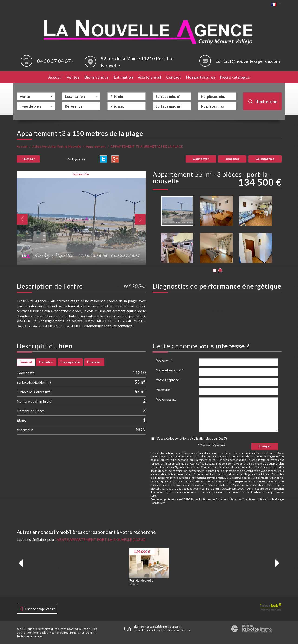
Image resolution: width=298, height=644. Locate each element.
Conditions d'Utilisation (256, 499)
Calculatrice (265, 159)
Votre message (166, 399)
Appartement (96, 146)
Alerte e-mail (150, 77)
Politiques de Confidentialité (216, 499)
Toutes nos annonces (30, 636)
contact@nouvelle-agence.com (248, 61)
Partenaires (77, 633)
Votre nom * (164, 360)
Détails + (46, 362)
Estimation (123, 77)
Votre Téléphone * (168, 380)
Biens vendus (96, 77)
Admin (90, 633)
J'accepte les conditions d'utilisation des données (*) (192, 438)
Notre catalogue (235, 77)
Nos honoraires (59, 633)
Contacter (201, 159)
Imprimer (232, 159)
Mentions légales (37, 633)
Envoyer (265, 446)
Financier (94, 362)
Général (26, 362)
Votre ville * (164, 390)
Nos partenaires (200, 77)
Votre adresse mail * (170, 370)
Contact (174, 77)
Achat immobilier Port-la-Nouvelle (57, 146)
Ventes (73, 77)
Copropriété (70, 362)
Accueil (55, 77)
